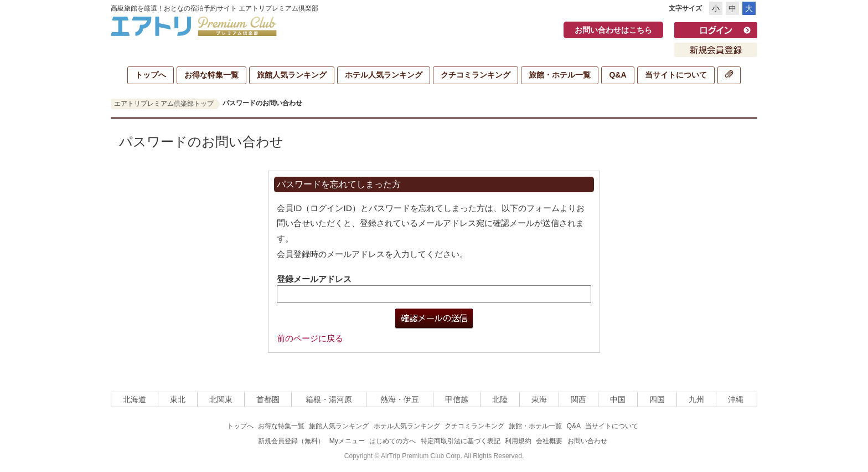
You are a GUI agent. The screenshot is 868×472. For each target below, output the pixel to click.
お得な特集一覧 (211, 75)
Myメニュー (347, 441)
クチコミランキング (476, 75)
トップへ (151, 75)
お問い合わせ (587, 441)
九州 (696, 399)
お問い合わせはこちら (613, 30)
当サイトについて (676, 75)
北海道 (135, 399)
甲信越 (457, 399)
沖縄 (736, 399)
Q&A (618, 75)
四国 (657, 399)
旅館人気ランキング (292, 75)
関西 (578, 399)
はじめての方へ (392, 441)
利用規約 (518, 441)
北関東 (221, 399)
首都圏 (268, 399)
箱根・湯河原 (329, 399)
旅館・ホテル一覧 (560, 75)
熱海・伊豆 (400, 399)
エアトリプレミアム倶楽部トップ (164, 104)
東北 (178, 399)
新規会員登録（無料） (291, 441)
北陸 (500, 399)
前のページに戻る (310, 338)
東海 (539, 399)
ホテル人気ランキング (384, 75)
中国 (618, 399)
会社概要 (549, 441)
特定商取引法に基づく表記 (461, 441)
